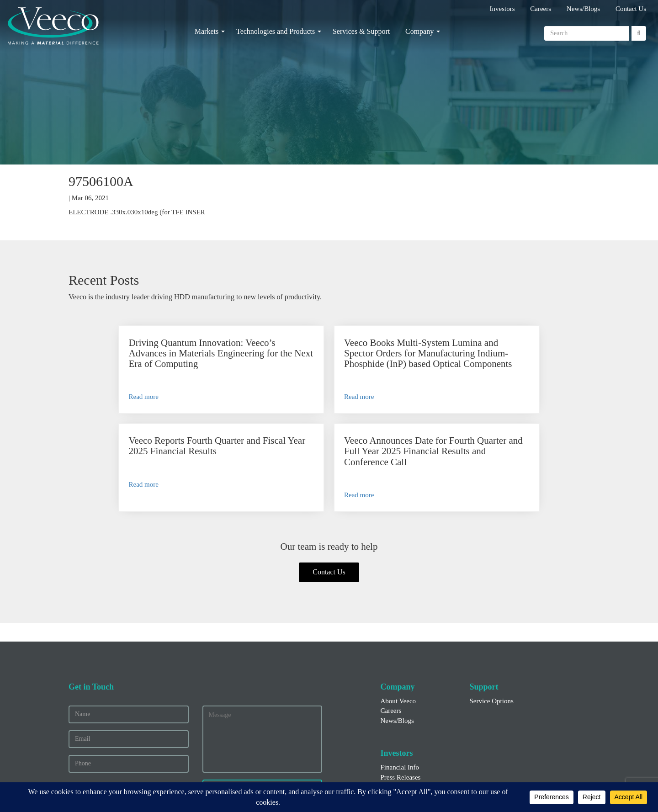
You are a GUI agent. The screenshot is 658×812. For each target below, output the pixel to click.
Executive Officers (406, 721)
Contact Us (631, 9)
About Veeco (398, 634)
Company (419, 31)
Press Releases (401, 711)
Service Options (492, 634)
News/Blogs (583, 9)
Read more (107, 418)
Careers (541, 9)
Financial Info (400, 701)
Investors (502, 9)
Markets (207, 31)
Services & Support (361, 31)
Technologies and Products (276, 31)
